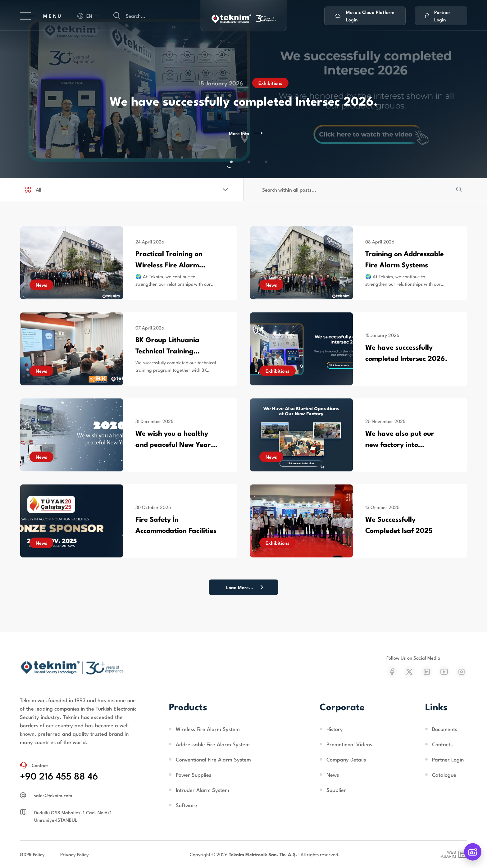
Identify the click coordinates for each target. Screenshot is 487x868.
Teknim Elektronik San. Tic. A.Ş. (263, 854)
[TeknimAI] (473, 852)
